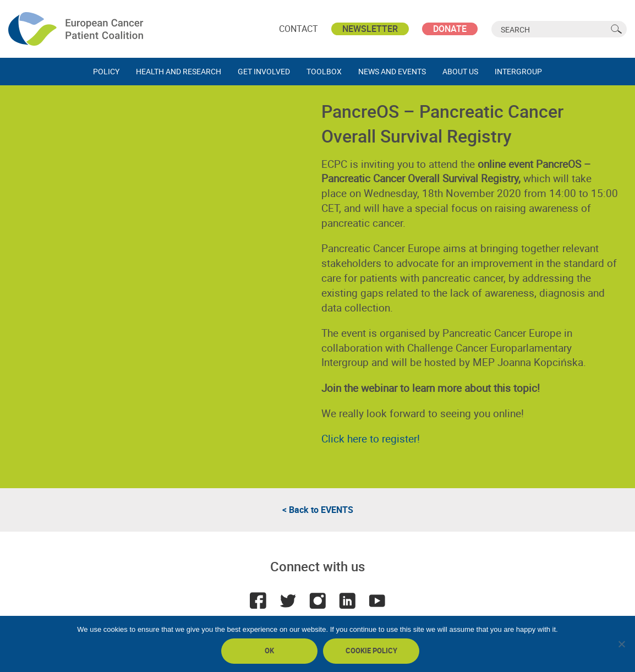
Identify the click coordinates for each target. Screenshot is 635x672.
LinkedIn (347, 600)
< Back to (318, 510)
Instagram (317, 600)
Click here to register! (371, 439)
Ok (269, 651)
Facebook (258, 600)
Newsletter (370, 29)
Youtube (377, 600)
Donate (450, 29)
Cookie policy (371, 651)
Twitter (288, 600)
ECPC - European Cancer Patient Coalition (77, 29)
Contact (299, 29)
